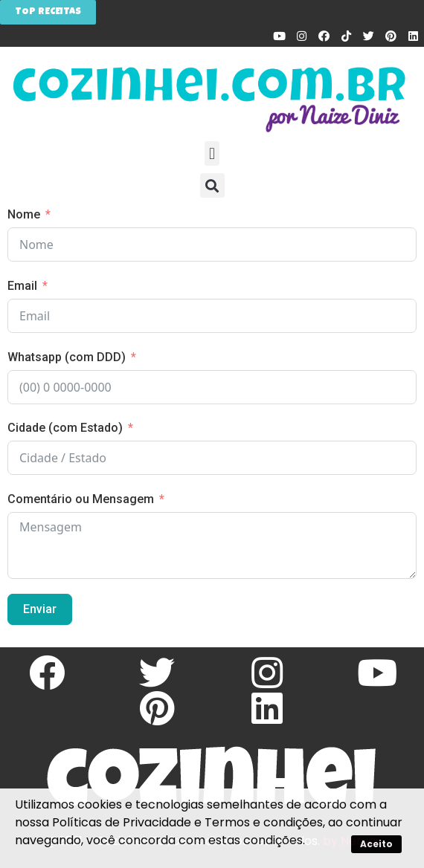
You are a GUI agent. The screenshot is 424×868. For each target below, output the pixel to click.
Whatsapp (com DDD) (67, 357)
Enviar (40, 609)
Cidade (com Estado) (65, 428)
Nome (24, 214)
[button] (212, 153)
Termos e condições (264, 822)
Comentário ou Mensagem (81, 499)
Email (22, 286)
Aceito (376, 844)
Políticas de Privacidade (122, 822)
